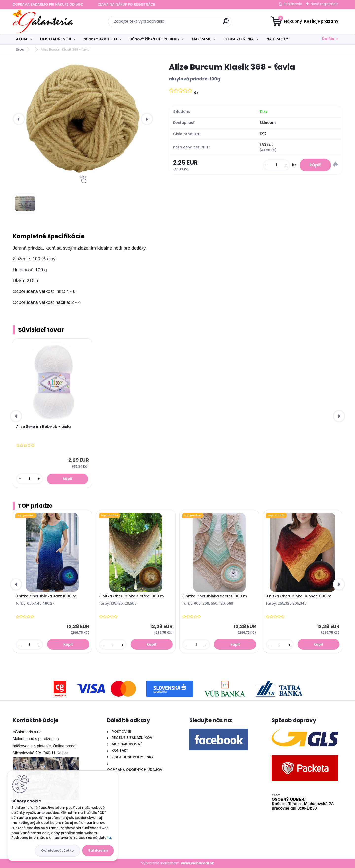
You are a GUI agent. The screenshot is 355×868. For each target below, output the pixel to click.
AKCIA (22, 39)
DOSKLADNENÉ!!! (56, 39)
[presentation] (19, 119)
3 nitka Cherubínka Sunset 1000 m (299, 596)
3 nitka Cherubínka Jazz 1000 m (46, 596)
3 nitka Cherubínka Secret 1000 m (215, 596)
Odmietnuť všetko (58, 851)
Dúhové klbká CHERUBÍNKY (154, 39)
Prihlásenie (293, 4)
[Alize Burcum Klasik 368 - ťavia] (83, 119)
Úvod (20, 49)
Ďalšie (328, 39)
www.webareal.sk (197, 863)
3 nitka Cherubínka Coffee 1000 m (132, 596)
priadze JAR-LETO (100, 39)
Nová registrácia (325, 4)
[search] (226, 23)
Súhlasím (98, 850)
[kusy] (277, 165)
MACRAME (201, 39)
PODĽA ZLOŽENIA (239, 39)
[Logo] (43, 21)
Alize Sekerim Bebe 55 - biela (43, 427)
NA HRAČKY (277, 39)
